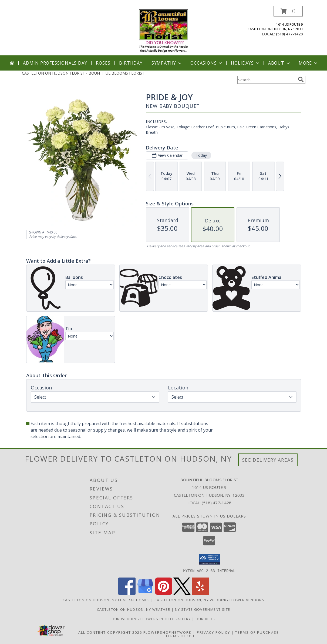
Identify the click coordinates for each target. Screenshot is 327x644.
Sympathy (167, 63)
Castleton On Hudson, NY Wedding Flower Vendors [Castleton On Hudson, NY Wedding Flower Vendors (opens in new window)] (209, 600)
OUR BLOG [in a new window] (205, 619)
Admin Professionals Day (55, 63)
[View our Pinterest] (164, 593)
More (309, 63)
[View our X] (182, 593)
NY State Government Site (203, 609)
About (279, 63)
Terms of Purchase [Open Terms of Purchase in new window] (257, 632)
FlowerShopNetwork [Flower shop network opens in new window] (168, 632)
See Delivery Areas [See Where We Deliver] (268, 460)
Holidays (245, 63)
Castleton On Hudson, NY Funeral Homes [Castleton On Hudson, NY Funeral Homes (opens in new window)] (106, 600)
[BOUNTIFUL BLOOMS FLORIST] (163, 31)
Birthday (131, 63)
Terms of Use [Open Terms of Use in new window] (181, 636)
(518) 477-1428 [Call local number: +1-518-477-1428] (289, 34)
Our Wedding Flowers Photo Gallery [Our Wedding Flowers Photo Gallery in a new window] (152, 619)
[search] (301, 79)
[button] (288, 11)
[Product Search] (267, 80)
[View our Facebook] (127, 593)
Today (201, 155)
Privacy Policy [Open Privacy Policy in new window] (213, 632)
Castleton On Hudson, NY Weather (134, 609)
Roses (103, 63)
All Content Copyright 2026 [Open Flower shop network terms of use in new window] (110, 632)
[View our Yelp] (200, 593)
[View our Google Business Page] (145, 593)
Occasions (207, 63)
